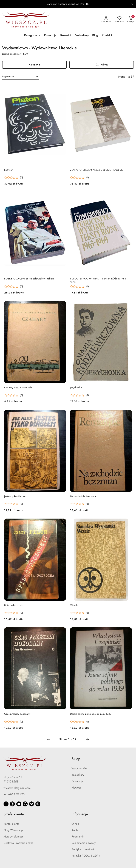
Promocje (77, 781)
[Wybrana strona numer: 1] (68, 739)
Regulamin (78, 837)
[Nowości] (65, 36)
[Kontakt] (107, 36)
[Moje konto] (106, 20)
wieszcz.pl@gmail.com (17, 788)
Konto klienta (11, 824)
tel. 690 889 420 (14, 794)
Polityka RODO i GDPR (86, 856)
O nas (75, 824)
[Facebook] (6, 804)
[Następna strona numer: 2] (87, 739)
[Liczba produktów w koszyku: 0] (131, 20)
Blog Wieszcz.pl (13, 830)
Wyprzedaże (79, 768)
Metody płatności (14, 837)
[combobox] (20, 77)
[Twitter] (32, 804)
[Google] (25, 804)
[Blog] (95, 36)
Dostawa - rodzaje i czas (18, 843)
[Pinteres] (38, 804)
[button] (32, 36)
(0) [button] (21, 178)
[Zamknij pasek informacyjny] (132, 4)
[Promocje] (50, 36)
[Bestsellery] (82, 36)
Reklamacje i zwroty (84, 843)
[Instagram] (12, 804)
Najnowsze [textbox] (8, 77)
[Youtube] (19, 804)
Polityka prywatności (84, 849)
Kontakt (76, 830)
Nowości (77, 788)
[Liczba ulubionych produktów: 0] (119, 20)
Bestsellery (78, 775)
